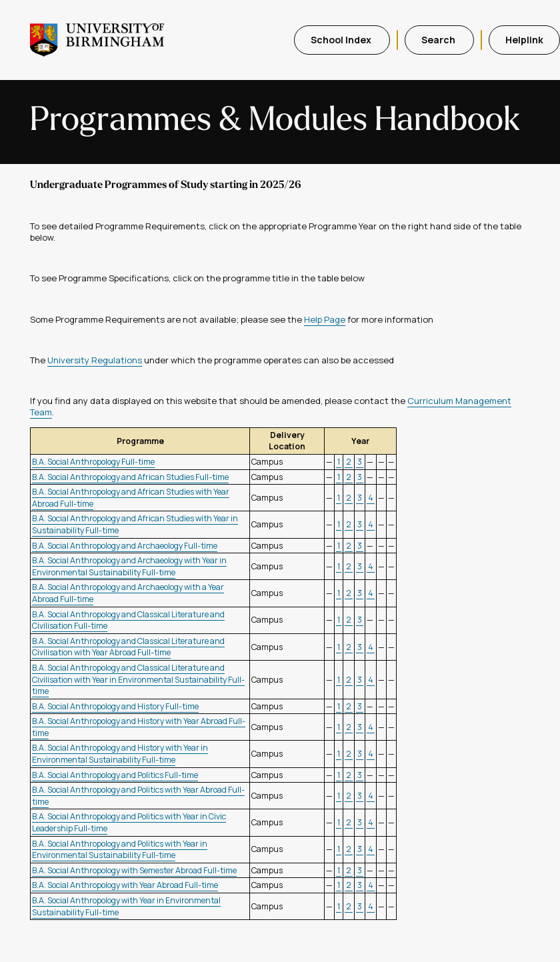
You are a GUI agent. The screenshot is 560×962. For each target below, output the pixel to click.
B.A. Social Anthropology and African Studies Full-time (130, 477)
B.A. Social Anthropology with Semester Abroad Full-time (134, 870)
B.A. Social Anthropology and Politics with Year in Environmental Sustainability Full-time (120, 850)
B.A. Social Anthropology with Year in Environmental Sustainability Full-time (126, 906)
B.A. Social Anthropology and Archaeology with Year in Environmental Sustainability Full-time (129, 566)
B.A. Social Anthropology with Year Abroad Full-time (125, 885)
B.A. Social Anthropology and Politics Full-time (115, 775)
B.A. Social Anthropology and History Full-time (115, 706)
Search (439, 40)
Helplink (524, 40)
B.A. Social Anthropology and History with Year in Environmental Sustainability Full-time (120, 754)
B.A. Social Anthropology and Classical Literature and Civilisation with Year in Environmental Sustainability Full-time (138, 679)
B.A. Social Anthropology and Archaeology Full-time (125, 546)
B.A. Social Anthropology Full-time (93, 462)
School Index (342, 40)
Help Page (325, 319)
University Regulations (95, 360)
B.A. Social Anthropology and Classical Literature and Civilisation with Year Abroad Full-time (128, 647)
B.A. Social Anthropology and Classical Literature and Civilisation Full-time (128, 620)
